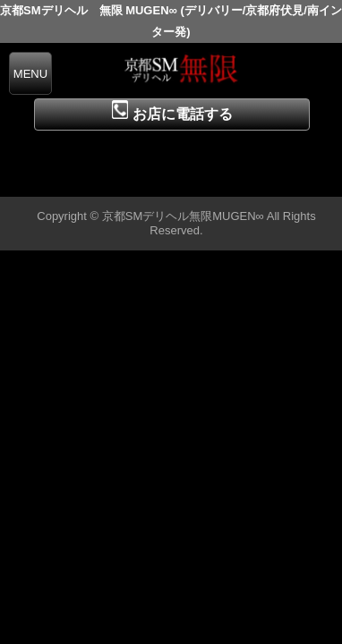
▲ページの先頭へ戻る (275, 180)
